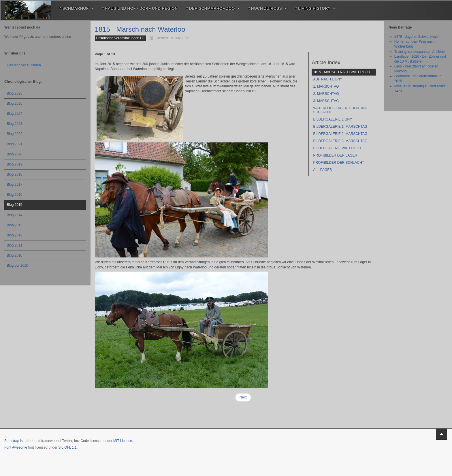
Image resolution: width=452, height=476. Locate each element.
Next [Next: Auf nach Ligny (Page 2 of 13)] (243, 397)
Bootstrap (12, 441)
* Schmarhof (77, 8)
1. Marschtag (326, 86)
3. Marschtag (326, 101)
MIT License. (123, 441)
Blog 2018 (15, 174)
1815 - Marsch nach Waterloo (140, 29)
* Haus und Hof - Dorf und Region (140, 8)
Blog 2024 (15, 114)
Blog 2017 (15, 185)
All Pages (322, 170)
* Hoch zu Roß (268, 8)
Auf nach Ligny (328, 79)
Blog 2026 (15, 93)
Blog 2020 (15, 154)
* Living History (315, 8)
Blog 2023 (15, 124)
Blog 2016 (15, 195)
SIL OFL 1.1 (67, 447)
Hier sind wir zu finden (24, 65)
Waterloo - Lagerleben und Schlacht (340, 110)
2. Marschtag (326, 94)
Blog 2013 (15, 225)
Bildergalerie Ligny (333, 119)
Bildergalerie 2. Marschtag (340, 134)
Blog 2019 (15, 164)
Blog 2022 (15, 134)
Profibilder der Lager (335, 155)
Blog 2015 (15, 205)
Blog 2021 (15, 144)
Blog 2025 (15, 104)
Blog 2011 (15, 245)
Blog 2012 (15, 235)
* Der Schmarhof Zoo (213, 8)
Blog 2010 (15, 255)
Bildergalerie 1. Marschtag (340, 127)
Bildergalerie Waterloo (337, 148)
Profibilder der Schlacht (339, 163)
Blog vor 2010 (18, 266)
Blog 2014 (15, 215)
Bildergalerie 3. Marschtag (340, 141)
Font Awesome (16, 447)
